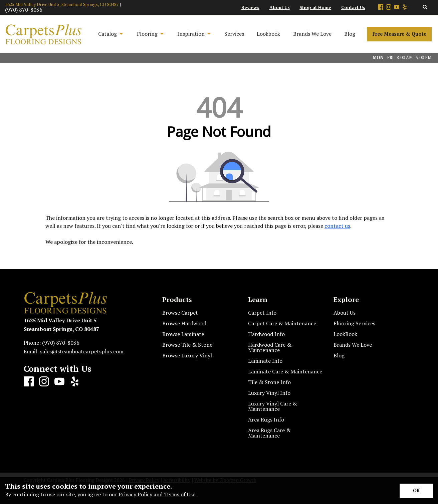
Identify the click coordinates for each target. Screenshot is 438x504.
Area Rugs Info (266, 419)
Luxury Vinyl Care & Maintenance (273, 406)
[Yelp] (405, 8)
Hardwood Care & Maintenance (270, 347)
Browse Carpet (180, 313)
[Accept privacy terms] (416, 491)
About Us (345, 313)
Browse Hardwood (184, 323)
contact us (337, 226)
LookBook (345, 334)
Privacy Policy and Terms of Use (157, 494)
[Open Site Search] (425, 8)
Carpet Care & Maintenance (282, 323)
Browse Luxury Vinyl (187, 355)
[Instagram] (389, 8)
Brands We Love (353, 345)
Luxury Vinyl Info (269, 393)
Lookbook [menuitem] (268, 34)
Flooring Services (354, 323)
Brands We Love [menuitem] (312, 34)
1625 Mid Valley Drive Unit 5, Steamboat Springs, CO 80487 (62, 5)
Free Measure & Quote (399, 34)
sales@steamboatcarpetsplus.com (82, 351)
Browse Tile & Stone (187, 345)
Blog (339, 355)
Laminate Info (265, 361)
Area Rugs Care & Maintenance (269, 433)
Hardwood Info (266, 334)
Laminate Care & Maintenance (285, 371)
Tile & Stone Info (269, 382)
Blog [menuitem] (350, 34)
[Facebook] (381, 8)
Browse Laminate (183, 334)
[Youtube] (397, 8)
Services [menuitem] (234, 34)
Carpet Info (262, 313)
